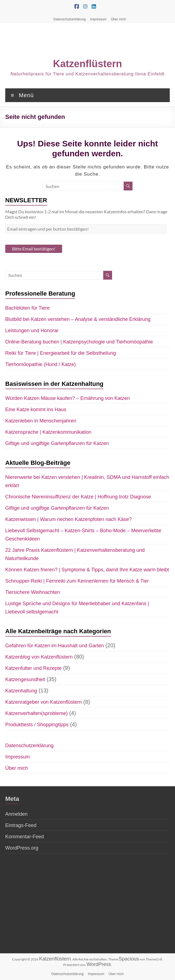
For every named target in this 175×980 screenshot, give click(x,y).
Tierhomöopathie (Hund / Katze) (40, 364)
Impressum (98, 19)
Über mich (119, 19)
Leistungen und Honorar (32, 331)
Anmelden (16, 814)
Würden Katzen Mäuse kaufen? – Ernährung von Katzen (67, 398)
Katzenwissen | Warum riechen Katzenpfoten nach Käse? (68, 519)
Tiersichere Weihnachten (33, 592)
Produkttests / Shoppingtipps (37, 725)
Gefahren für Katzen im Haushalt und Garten (55, 646)
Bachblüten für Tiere (27, 308)
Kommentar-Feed (25, 837)
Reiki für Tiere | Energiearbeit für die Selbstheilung (61, 353)
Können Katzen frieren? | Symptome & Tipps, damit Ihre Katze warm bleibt (87, 570)
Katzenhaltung (21, 691)
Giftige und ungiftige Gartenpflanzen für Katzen (57, 443)
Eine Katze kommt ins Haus (36, 410)
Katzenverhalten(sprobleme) (36, 713)
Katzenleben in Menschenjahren (41, 421)
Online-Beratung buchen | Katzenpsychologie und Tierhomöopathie (79, 342)
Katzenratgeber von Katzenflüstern (43, 702)
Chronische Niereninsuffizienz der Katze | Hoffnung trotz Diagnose (78, 497)
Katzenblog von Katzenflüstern (39, 657)
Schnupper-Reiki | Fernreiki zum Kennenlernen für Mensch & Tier (77, 581)
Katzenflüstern (87, 64)
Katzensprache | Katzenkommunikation (48, 432)
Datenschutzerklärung (70, 19)
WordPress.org (22, 848)
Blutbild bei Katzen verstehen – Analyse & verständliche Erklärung (78, 319)
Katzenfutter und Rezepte (33, 668)
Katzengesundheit (25, 679)
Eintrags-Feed (21, 825)
